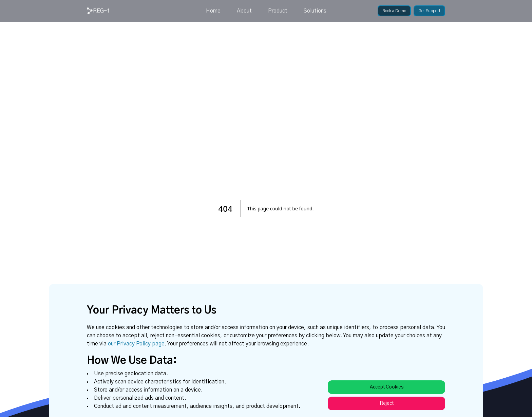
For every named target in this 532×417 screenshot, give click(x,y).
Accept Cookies (387, 387)
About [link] (244, 11)
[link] (98, 11)
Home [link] (213, 11)
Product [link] (278, 11)
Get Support (429, 11)
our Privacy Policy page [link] (136, 344)
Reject (387, 403)
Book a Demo (394, 11)
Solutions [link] (315, 11)
